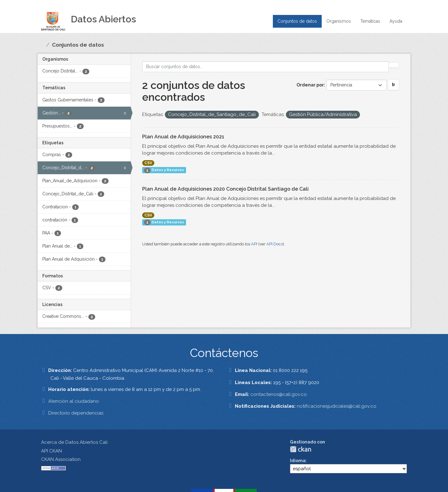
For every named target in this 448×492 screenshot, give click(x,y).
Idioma (298, 461)
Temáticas (370, 21)
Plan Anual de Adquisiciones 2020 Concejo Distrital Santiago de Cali (225, 189)
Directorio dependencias (76, 413)
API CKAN (51, 451)
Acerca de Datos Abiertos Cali (74, 442)
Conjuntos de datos (297, 21)
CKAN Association (61, 459)
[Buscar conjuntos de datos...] (266, 67)
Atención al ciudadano (74, 401)
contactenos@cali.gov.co (279, 394)
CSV (148, 163)
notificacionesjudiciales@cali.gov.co (337, 406)
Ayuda (396, 21)
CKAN (301, 449)
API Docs (275, 244)
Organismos (339, 21)
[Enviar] (394, 65)
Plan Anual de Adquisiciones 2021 (183, 137)
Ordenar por (310, 85)
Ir (394, 85)
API (254, 244)
